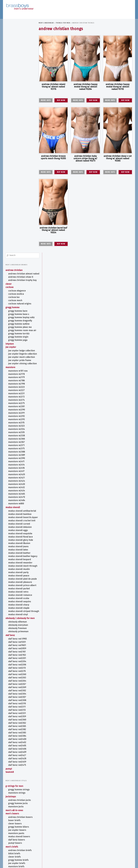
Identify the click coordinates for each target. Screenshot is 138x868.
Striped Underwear (15, 800)
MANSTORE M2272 (17, 190)
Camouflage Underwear (17, 765)
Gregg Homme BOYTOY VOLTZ (19, 96)
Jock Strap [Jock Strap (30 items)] (101, 832)
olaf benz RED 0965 (18, 456)
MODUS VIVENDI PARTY (19, 379)
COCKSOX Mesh (15, 77)
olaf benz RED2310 (17, 521)
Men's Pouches (13, 701)
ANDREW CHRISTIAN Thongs (21, 728)
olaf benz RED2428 (17, 576)
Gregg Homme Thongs (19, 732)
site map (9, 836)
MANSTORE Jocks (16, 624)
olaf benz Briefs (16, 690)
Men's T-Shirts (13, 704)
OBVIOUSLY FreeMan (18, 446)
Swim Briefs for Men (18, 718)
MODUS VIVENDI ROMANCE (20, 407)
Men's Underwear (46, 23)
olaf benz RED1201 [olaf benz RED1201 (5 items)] (61, 848)
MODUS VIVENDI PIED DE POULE (20, 387)
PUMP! (9, 586)
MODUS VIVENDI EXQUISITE (20, 335)
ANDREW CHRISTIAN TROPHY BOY (20, 56)
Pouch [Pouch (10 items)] (79, 848)
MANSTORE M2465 (17, 287)
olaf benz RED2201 (17, 476)
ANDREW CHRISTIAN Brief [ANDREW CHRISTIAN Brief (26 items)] (80, 829)
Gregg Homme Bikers (19, 644)
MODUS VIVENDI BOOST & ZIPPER (20, 315)
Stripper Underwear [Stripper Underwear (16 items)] (50, 851)
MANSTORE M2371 (17, 238)
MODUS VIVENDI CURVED (19, 325)
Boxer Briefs (14, 638)
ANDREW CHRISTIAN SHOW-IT (20, 50)
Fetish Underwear (14, 774)
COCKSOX (10, 64)
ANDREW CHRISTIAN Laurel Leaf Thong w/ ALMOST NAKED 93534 (53, 230)
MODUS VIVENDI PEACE (19, 382)
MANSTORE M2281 (17, 200)
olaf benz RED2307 (17, 514)
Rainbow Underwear (15, 790)
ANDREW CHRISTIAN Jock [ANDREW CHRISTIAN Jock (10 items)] (106, 829)
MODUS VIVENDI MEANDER (20, 367)
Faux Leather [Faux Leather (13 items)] (60, 833)
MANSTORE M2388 (17, 245)
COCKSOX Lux (14, 74)
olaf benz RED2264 (17, 498)
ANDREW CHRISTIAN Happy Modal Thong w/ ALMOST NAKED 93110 (118, 87)
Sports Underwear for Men (19, 797)
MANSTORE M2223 (17, 180)
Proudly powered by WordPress (17, 864)
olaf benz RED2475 (17, 582)
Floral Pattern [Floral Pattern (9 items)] (74, 833)
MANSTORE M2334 (17, 222)
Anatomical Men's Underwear (14, 761)
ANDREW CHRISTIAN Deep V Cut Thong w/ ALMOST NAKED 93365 (118, 158)
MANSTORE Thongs (17, 738)
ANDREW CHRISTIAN (14, 39)
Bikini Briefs (14, 671)
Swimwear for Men (15, 711)
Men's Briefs (12, 664)
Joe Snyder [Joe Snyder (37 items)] (117, 832)
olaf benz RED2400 (17, 557)
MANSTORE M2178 (17, 167)
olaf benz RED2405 (17, 563)
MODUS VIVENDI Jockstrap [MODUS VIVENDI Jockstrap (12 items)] (111, 839)
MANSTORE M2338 (17, 229)
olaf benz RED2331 (17, 531)
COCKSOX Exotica (16, 71)
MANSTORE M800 (16, 297)
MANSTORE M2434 (17, 284)
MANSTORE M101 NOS (18, 164)
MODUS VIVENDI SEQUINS (20, 414)
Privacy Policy (11, 861)
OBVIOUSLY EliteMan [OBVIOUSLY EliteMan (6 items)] (110, 845)
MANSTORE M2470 (17, 290)
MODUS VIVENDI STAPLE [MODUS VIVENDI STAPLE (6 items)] (56, 845)
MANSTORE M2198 (17, 177)
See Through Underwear (17, 794)
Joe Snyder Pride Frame (20, 151)
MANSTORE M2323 (17, 219)
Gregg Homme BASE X (19, 91)
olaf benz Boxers (17, 657)
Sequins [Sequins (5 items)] (114, 848)
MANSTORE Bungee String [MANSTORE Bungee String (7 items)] (86, 836)
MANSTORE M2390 (17, 251)
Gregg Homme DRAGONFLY (20, 100)
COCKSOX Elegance (17, 68)
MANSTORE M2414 (17, 258)
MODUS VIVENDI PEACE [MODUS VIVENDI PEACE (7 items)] (99, 842)
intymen (10, 126)
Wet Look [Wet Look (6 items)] (100, 852)
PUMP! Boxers (15, 660)
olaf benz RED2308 (17, 518)
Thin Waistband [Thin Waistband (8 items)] (90, 852)
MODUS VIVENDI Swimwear (21, 715)
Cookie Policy (22, 861)
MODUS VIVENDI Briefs (19, 687)
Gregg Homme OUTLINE (19, 104)
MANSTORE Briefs (16, 684)
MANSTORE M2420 (17, 268)
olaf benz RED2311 (17, 524)
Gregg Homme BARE (18, 88)
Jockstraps (11, 614)
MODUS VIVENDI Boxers (19, 654)
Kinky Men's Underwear (17, 778)
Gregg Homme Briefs (19, 677)
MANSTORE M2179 (17, 170)
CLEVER (9, 61)
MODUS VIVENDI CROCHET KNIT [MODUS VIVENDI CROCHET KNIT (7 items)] (71, 839)
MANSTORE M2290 (17, 203)
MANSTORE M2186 (17, 174)
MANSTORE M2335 (17, 225)
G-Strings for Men (14, 604)
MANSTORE (11, 160)
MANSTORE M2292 (17, 209)
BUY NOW (61, 100)
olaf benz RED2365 (17, 544)
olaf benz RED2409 (17, 570)
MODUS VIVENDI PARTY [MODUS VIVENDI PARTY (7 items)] (83, 842)
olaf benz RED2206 (17, 482)
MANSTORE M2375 (17, 242)
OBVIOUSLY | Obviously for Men (18, 434)
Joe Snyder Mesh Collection (17, 146)
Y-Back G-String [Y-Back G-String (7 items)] (120, 852)
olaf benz (10, 453)
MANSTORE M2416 (17, 261)
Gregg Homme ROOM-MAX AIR (21, 111)
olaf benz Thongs (17, 745)
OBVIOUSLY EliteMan (18, 439)
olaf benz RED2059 (17, 466)
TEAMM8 (10, 589)
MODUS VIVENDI (13, 301)
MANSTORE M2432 (17, 281)
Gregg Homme (13, 84)
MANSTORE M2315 (17, 216)
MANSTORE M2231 (17, 187)
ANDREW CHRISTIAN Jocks (20, 618)
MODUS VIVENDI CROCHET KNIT (20, 320)
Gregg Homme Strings (19, 607)
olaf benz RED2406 (17, 566)
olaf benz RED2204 (17, 479)
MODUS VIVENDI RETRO (18, 404)
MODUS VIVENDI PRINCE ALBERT (19, 396)
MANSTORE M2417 (17, 264)
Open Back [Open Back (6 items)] (72, 848)
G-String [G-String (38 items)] (87, 832)
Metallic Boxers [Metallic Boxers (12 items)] (104, 836)
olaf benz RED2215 (17, 489)
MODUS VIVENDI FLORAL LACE (21, 338)
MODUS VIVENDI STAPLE (19, 420)
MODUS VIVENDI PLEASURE (20, 391)
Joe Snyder (11, 129)
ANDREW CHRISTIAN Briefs (20, 668)
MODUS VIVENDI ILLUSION (19, 344)
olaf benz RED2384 (17, 553)
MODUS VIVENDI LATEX (18, 351)
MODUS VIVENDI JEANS (19, 348)
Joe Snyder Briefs (17, 681)
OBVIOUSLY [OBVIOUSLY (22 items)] (96, 844)
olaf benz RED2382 (17, 547)
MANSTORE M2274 (17, 193)
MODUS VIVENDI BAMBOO (20, 310)
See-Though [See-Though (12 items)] (105, 848)
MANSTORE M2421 (17, 271)
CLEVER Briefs (15, 674)
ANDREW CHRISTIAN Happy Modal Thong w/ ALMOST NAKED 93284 (86, 87)
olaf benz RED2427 (17, 573)
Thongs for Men (63, 23)
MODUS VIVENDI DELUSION (20, 328)
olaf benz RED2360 (17, 537)
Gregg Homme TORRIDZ (19, 116)
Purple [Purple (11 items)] (95, 848)
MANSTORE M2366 (17, 232)
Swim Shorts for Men (19, 721)
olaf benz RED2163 (17, 472)
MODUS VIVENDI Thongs (19, 741)
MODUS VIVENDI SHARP (19, 417)
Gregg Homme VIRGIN (18, 119)
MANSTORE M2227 (17, 183)
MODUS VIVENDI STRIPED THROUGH (19, 425)
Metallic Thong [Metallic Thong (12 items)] (121, 836)
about (8, 828)
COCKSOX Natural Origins (20, 81)
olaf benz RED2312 (17, 527)
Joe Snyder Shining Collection (18, 155)
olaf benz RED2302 (17, 508)
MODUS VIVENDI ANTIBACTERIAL (16, 305)
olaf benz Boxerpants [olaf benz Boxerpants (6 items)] (46, 848)
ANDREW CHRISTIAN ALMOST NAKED (20, 44)
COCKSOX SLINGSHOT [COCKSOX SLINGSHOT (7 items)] (46, 833)
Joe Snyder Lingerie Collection (18, 140)
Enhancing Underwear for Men (18, 770)
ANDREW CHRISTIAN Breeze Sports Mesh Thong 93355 (53, 157)
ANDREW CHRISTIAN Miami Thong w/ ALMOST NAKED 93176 (53, 87)
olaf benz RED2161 (17, 469)
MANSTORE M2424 (17, 274)
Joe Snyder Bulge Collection (17, 134)
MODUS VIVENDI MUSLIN (19, 376)
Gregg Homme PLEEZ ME (20, 107)
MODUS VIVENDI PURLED (19, 401)
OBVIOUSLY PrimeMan (18, 449)
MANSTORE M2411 (16, 255)
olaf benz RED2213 (17, 485)
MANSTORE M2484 (17, 293)
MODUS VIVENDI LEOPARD (20, 363)
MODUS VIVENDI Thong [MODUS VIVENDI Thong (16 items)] (77, 844)
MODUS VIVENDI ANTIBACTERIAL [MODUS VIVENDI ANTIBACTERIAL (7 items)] (49, 839)
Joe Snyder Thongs (17, 735)
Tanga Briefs (14, 697)
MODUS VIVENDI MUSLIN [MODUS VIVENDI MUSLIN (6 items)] (67, 842)
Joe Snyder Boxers (17, 647)
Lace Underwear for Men (18, 781)
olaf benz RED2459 (17, 579)
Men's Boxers (12, 631)
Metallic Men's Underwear (19, 787)
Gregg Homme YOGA (18, 122)
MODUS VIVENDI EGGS (18, 332)
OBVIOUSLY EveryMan (18, 442)
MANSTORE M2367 (17, 235)
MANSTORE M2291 (17, 206)
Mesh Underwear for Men (18, 784)
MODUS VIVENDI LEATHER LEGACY (19, 359)
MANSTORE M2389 (17, 248)
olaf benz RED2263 (17, 495)
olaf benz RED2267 (17, 502)
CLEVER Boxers (15, 641)
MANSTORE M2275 (17, 196)
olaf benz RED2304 (17, 511)
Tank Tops (13, 707)
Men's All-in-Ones (14, 628)
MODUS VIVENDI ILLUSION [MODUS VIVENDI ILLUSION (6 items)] (90, 839)
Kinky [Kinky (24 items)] (72, 835)
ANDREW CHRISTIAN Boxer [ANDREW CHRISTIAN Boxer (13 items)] (51, 829)
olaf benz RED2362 (17, 540)
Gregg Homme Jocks (18, 621)
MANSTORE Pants (16, 651)
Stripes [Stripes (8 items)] (121, 848)
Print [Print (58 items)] (87, 848)
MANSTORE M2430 (17, 277)
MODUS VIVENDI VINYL (18, 429)
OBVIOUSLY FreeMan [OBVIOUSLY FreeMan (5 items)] (124, 845)
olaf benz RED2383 (17, 550)
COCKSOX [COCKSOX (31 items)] (122, 829)
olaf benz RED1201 (17, 459)
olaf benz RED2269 (17, 505)
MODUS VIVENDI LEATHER (19, 354)
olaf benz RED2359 (17, 534)
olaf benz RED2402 (17, 560)
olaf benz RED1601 (17, 463)
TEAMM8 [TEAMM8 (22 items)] (78, 851)
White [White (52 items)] (108, 851)
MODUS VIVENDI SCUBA (19, 410)
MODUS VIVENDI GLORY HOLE (21, 341)
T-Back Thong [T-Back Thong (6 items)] (67, 852)
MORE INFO (46, 100)
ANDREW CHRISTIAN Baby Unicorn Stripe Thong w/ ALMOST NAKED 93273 (85, 158)
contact (9, 834)
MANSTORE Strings (17, 610)
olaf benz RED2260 (17, 492)
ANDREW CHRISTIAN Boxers (21, 635)
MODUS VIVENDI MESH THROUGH (19, 371)
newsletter (10, 831)
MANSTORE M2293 (17, 213)
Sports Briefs (15, 694)
